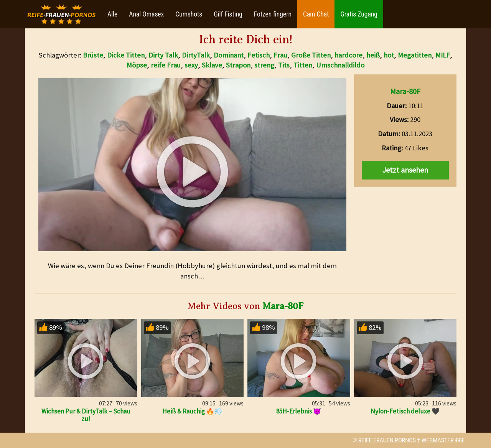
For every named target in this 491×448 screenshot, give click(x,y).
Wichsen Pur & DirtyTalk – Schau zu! (86, 415)
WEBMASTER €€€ (443, 440)
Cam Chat (316, 14)
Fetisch (259, 55)
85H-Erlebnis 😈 (299, 411)
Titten (303, 65)
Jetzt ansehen (405, 170)
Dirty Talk (163, 55)
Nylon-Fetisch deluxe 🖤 (405, 411)
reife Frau (166, 65)
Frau (280, 55)
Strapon (238, 65)
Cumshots (189, 14)
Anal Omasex (146, 14)
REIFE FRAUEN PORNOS (387, 440)
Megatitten (415, 55)
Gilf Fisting (228, 14)
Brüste (93, 55)
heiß (373, 55)
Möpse (137, 65)
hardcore (348, 55)
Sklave (212, 65)
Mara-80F (405, 91)
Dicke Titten (126, 55)
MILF (443, 55)
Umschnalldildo (340, 65)
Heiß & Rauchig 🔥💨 (192, 411)
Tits (284, 65)
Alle (112, 14)
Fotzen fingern (273, 14)
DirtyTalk (196, 55)
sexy (191, 65)
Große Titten (311, 55)
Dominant (229, 55)
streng (264, 65)
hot (389, 55)
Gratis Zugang (359, 14)
